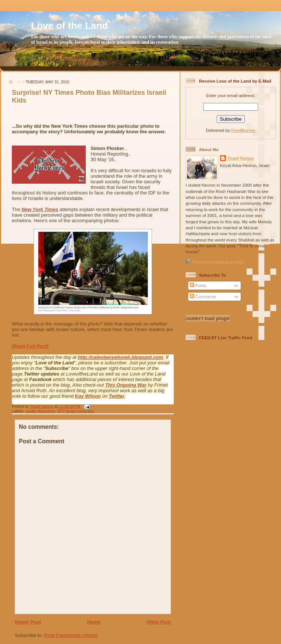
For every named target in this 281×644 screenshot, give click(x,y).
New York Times (40, 209)
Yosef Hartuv (42, 406)
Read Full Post (30, 346)
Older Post (159, 622)
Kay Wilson (88, 396)
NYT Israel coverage (76, 411)
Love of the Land (70, 26)
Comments (203, 296)
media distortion (40, 411)
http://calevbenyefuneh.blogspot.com (121, 357)
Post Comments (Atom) (71, 635)
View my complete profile (218, 262)
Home (94, 622)
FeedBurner (243, 130)
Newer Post (28, 622)
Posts (198, 285)
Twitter (116, 396)
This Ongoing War (126, 385)
